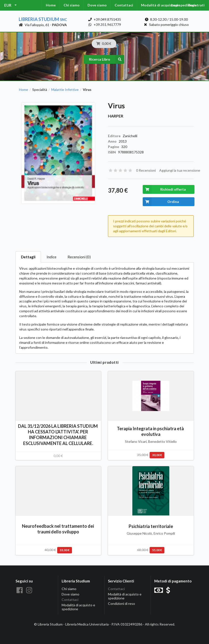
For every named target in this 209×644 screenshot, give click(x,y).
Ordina (161, 202)
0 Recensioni (146, 170)
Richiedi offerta (164, 189)
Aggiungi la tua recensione (180, 170)
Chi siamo (72, 5)
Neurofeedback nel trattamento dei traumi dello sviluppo (58, 529)
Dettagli (28, 257)
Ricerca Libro (107, 59)
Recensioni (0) (79, 257)
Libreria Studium (43, 19)
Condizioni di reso (122, 603)
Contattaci (124, 5)
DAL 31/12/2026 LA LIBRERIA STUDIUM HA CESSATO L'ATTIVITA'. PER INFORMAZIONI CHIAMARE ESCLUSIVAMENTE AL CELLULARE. (58, 435)
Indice (52, 257)
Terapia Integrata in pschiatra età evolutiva (151, 431)
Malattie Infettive (65, 90)
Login (175, 5)
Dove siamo (97, 5)
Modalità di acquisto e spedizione (78, 607)
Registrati (196, 5)
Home (51, 5)
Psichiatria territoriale (151, 526)
